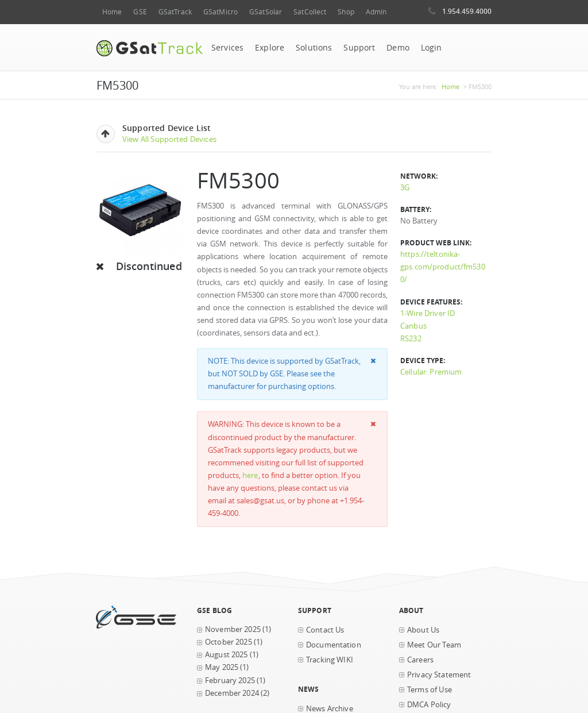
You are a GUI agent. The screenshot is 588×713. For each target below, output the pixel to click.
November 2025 (233, 629)
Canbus (413, 326)
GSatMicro (220, 12)
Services (227, 48)
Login (432, 48)
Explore (270, 48)
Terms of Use (430, 690)
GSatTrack (175, 12)
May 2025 (222, 667)
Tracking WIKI (330, 660)
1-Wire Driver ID (428, 313)
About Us (423, 630)
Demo (398, 48)
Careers (420, 660)
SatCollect (310, 12)
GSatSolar (266, 12)
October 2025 (229, 642)
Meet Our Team (434, 645)
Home (112, 12)
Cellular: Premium (431, 372)
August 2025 (227, 655)
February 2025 (230, 681)
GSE (140, 12)
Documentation (334, 645)
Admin (376, 12)
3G (405, 188)
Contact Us (325, 630)
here (250, 475)
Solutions (314, 48)
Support (359, 48)
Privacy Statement (439, 675)
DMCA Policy (429, 705)
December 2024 (232, 693)
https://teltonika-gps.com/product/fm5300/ (443, 267)
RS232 (411, 339)
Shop (346, 12)
